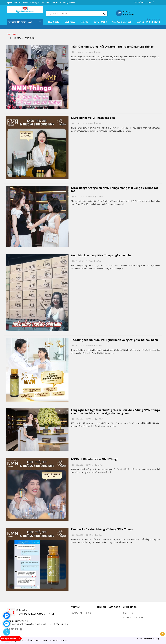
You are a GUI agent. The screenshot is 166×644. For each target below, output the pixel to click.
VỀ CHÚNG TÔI (130, 607)
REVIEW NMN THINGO (81, 613)
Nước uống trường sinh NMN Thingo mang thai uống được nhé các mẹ (115, 189)
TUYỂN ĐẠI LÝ (140, 2)
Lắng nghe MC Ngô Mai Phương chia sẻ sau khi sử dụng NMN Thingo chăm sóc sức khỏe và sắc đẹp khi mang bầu (116, 411)
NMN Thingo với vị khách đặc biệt (93, 118)
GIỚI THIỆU (70, 22)
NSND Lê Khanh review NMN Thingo (95, 459)
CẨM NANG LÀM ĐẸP (122, 22)
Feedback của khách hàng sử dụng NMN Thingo (102, 529)
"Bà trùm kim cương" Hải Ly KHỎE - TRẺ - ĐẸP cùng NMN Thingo (112, 47)
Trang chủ (53, 22)
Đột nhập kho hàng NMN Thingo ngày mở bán (101, 255)
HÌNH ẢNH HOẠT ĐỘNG (109, 607)
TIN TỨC (84, 22)
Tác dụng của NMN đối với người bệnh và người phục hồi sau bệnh (115, 340)
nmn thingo (30, 38)
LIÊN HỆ (151, 2)
